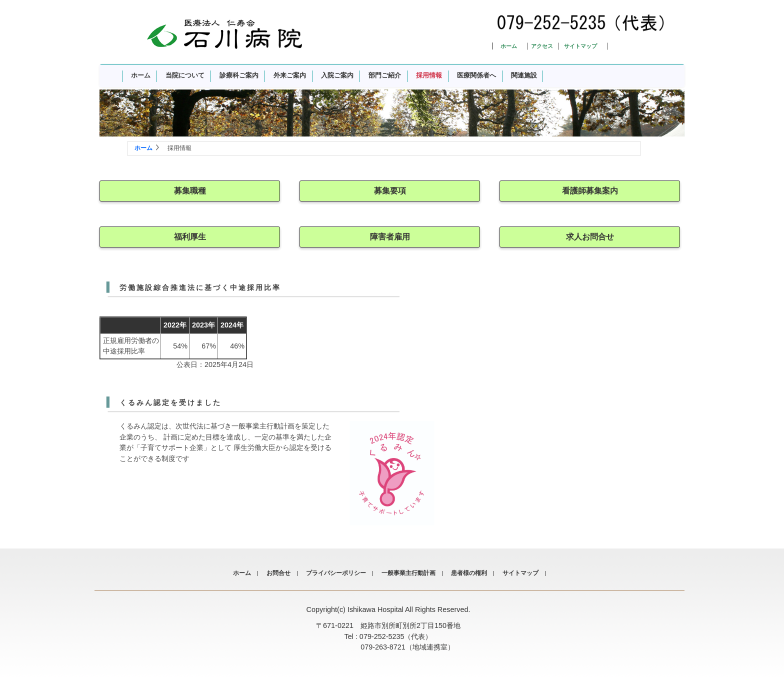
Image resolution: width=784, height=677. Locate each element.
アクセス (542, 46)
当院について (185, 75)
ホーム (509, 46)
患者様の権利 (469, 573)
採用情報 (429, 75)
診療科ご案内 (239, 75)
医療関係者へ (476, 75)
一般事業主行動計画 (408, 573)
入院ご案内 (337, 75)
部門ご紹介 (385, 75)
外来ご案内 (290, 75)
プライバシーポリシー (336, 573)
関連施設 (524, 75)
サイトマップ (580, 46)
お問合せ (278, 573)
